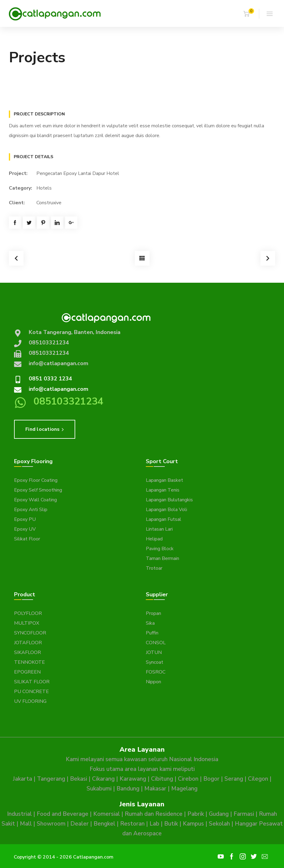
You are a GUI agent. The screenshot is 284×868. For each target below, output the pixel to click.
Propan (153, 613)
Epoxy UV (25, 529)
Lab (154, 824)
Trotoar (154, 568)
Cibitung (162, 779)
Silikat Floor (27, 539)
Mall (26, 824)
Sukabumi (99, 789)
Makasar (155, 789)
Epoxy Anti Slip (31, 510)
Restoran (132, 824)
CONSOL (156, 643)
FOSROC (156, 672)
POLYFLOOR (28, 613)
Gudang (219, 814)
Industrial (19, 814)
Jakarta (22, 779)
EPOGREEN (27, 672)
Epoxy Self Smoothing (38, 490)
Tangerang (51, 779)
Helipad (154, 539)
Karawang (133, 779)
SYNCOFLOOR (30, 633)
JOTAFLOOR (28, 643)
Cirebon (188, 779)
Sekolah (219, 824)
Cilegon (258, 779)
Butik (171, 824)
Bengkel (104, 824)
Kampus (193, 824)
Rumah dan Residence (154, 814)
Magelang (184, 789)
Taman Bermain (162, 558)
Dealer (79, 824)
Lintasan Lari (159, 529)
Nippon (153, 682)
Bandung (128, 789)
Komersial (107, 814)
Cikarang (103, 779)
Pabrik (196, 814)
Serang (234, 779)
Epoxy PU (25, 519)
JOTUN (154, 652)
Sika (150, 623)
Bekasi (79, 779)
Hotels (44, 188)
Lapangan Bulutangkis (169, 500)
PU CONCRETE (31, 692)
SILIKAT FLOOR (32, 682)
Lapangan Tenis (163, 490)
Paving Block (160, 549)
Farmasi (244, 814)
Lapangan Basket (164, 480)
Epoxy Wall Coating (35, 500)
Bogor (211, 779)
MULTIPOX (27, 623)
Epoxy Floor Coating (36, 480)
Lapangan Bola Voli (166, 510)
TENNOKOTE (30, 662)
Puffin (152, 633)
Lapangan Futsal (164, 519)
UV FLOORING (30, 701)
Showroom (51, 824)
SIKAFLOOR (28, 652)
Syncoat (155, 662)
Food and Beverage (63, 814)
